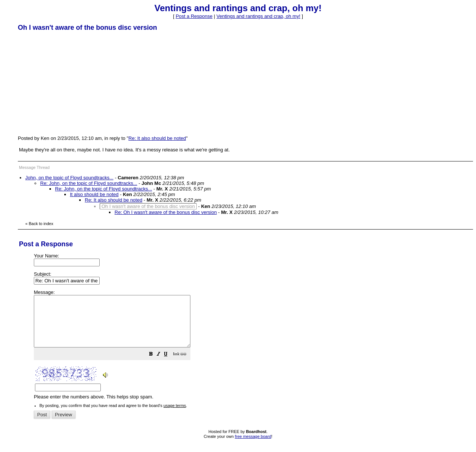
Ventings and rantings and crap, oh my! (258, 16)
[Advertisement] (74, 83)
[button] (170, 365)
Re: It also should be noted (157, 138)
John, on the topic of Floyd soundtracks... (69, 178)
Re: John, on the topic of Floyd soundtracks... (89, 183)
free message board (253, 446)
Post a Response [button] (194, 16)
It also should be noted (94, 194)
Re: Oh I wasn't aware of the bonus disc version (166, 212)
